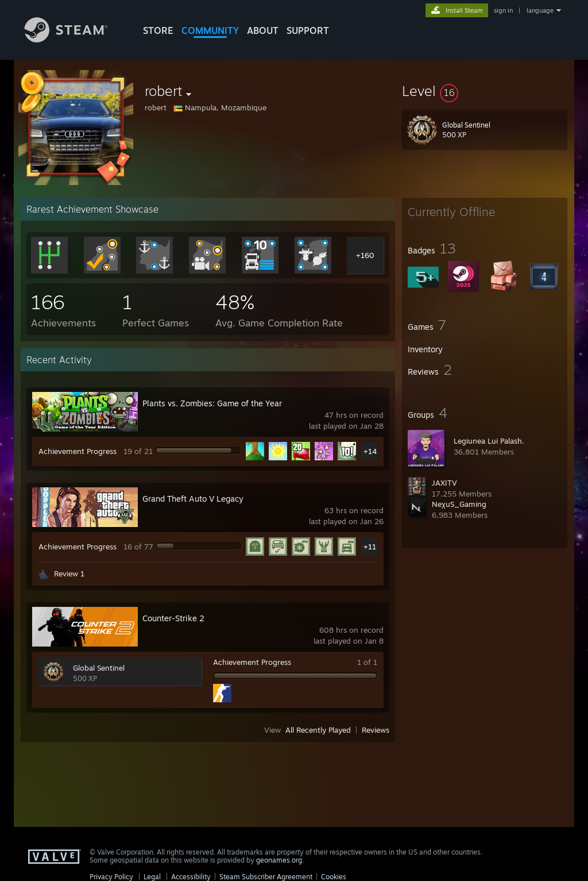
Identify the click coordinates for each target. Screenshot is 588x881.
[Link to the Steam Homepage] (75, 39)
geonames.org (279, 860)
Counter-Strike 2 (173, 618)
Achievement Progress (78, 451)
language (540, 10)
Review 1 (69, 574)
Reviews (376, 730)
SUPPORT (308, 30)
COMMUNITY (210, 30)
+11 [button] (370, 547)
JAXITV (444, 483)
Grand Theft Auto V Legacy (193, 499)
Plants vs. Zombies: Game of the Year (212, 403)
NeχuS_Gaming (459, 504)
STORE (158, 30)
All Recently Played (318, 730)
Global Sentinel (99, 668)
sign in (503, 10)
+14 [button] (370, 451)
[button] (485, 91)
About (263, 30)
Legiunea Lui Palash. (489, 441)
